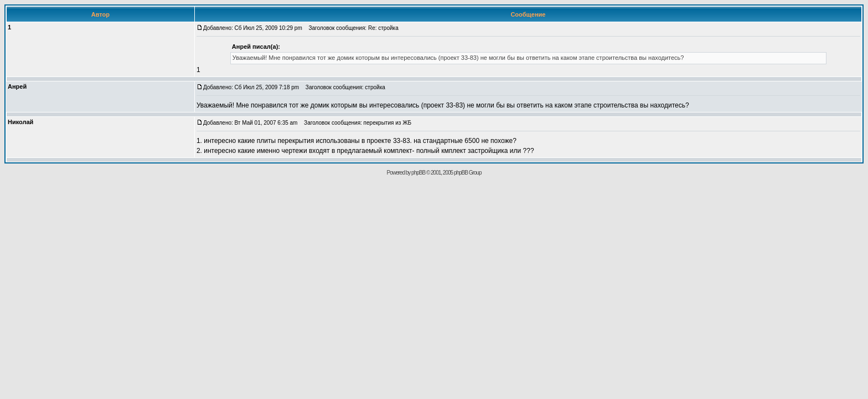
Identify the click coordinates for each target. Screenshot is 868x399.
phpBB (418, 173)
